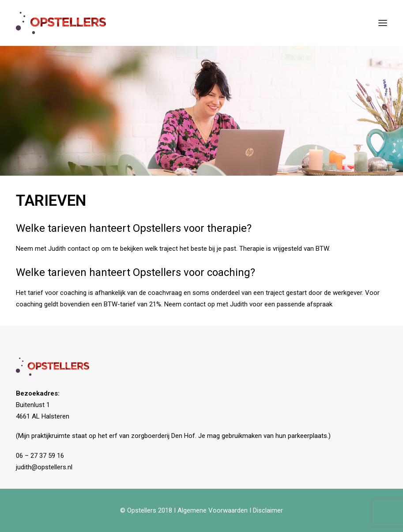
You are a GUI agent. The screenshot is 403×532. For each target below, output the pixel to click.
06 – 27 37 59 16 (40, 456)
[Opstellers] (61, 23)
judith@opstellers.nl (44, 467)
